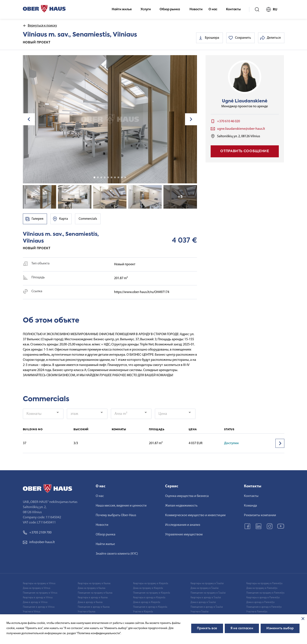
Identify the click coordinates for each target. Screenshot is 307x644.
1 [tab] (94, 177)
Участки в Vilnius (32, 612)
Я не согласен (242, 628)
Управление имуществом (184, 535)
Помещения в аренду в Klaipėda (150, 607)
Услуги (148, 9)
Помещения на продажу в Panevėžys (265, 593)
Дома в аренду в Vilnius (35, 602)
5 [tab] (108, 177)
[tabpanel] (110, 119)
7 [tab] (115, 177)
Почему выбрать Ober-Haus (116, 515)
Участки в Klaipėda (143, 612)
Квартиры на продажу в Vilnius (39, 584)
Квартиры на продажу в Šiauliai (207, 584)
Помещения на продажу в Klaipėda (151, 593)
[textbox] (42, 414)
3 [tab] (101, 177)
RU (274, 9)
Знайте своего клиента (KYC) (117, 554)
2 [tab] (98, 177)
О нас (215, 9)
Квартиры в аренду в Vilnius (38, 598)
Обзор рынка (172, 9)
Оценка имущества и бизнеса (187, 496)
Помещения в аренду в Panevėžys (264, 607)
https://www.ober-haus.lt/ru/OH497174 (142, 292)
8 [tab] (118, 177)
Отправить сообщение (245, 151)
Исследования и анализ (183, 525)
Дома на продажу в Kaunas (92, 588)
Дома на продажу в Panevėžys (262, 588)
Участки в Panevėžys (257, 612)
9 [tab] (122, 177)
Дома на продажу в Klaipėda (148, 588)
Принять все (207, 628)
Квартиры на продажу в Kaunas (94, 584)
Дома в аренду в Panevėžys (260, 602)
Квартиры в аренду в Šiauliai (206, 598)
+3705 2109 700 (37, 533)
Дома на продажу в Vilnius (37, 588)
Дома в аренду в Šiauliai (203, 602)
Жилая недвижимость (181, 506)
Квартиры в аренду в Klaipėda (149, 598)
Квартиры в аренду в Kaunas (93, 598)
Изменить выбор (280, 628)
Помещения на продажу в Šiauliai (208, 593)
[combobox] (43, 414)
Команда (250, 506)
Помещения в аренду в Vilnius (39, 607)
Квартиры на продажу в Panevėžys (264, 584)
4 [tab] (105, 177)
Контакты (235, 9)
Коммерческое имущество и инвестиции (195, 515)
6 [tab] (112, 177)
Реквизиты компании (260, 515)
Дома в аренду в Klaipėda (147, 602)
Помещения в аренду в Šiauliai (207, 607)
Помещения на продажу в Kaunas (95, 593)
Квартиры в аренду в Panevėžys (263, 598)
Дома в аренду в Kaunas (90, 602)
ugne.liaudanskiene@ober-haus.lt (241, 129)
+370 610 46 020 (228, 121)
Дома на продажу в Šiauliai (205, 588)
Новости (196, 9)
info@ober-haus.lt (39, 542)
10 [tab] (125, 177)
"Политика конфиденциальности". (99, 633)
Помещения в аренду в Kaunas (94, 607)
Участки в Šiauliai (200, 612)
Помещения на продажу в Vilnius (40, 593)
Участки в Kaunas (87, 612)
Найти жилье (124, 9)
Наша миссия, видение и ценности (121, 506)
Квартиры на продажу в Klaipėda (151, 584)
